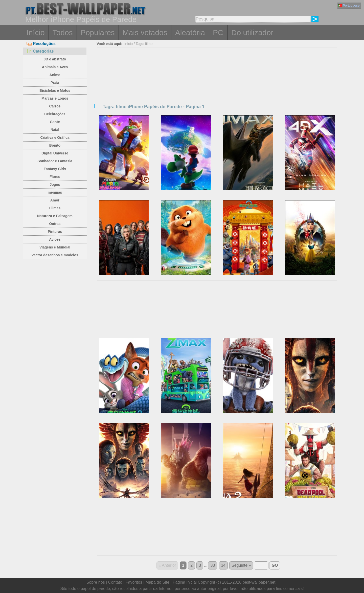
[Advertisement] (217, 86)
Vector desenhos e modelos (55, 255)
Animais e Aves (55, 67)
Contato (115, 582)
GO (275, 565)
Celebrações (55, 114)
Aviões (55, 239)
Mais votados (145, 32)
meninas (55, 192)
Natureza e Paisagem (55, 216)
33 (213, 565)
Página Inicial (185, 582)
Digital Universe (55, 153)
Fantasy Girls (55, 169)
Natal (55, 130)
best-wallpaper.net (259, 582)
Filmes (55, 208)
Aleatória (190, 32)
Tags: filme (144, 44)
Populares (98, 32)
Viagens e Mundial (55, 247)
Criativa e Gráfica (55, 138)
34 (223, 565)
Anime (55, 75)
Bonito (55, 145)
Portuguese (349, 5)
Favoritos (134, 582)
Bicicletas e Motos (55, 90)
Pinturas (55, 232)
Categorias (40, 51)
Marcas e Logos (55, 98)
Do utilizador (252, 32)
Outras (55, 224)
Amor (55, 200)
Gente (55, 122)
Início (36, 32)
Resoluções (41, 44)
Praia (55, 83)
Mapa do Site (157, 582)
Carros (55, 106)
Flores (55, 177)
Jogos (55, 185)
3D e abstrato (55, 59)
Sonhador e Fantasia (55, 161)
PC (218, 32)
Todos (63, 32)
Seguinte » (241, 565)
